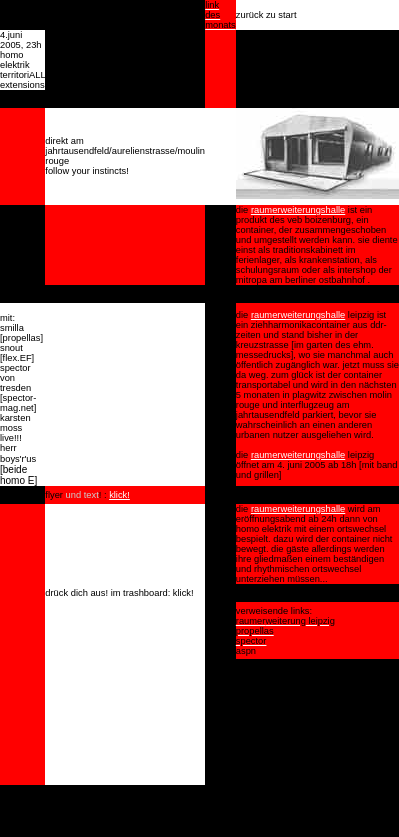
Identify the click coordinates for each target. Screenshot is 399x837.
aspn (246, 651)
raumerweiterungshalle (298, 210)
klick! (119, 495)
